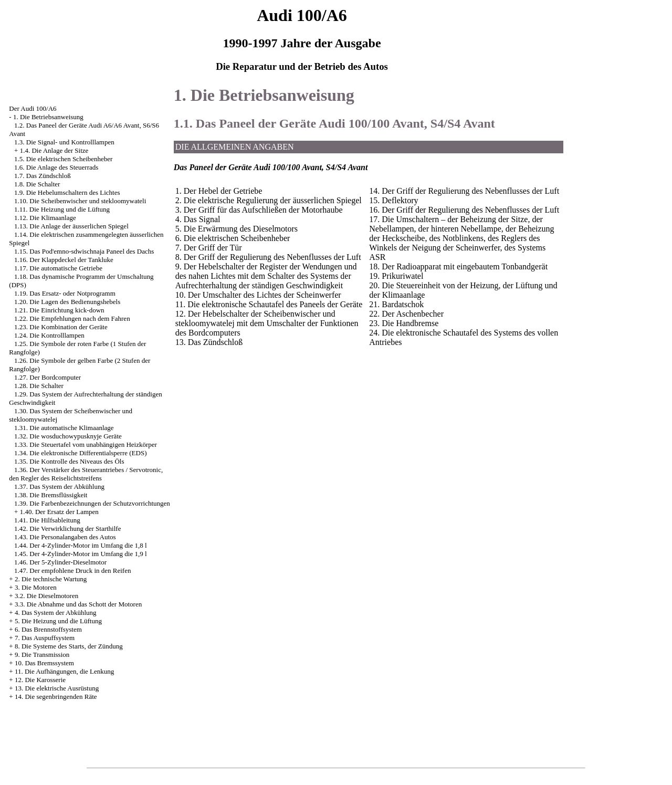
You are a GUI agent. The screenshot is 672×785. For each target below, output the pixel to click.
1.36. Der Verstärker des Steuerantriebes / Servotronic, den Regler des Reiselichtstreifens (86, 474)
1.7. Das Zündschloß (43, 176)
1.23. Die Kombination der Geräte (61, 327)
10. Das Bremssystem (44, 663)
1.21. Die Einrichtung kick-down (59, 310)
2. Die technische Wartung (51, 579)
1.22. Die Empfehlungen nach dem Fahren (72, 318)
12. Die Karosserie (40, 680)
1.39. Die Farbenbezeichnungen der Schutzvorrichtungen (92, 503)
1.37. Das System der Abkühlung (59, 486)
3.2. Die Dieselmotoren (46, 596)
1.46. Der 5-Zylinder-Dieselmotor (60, 562)
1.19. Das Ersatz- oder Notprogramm (65, 293)
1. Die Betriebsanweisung (48, 117)
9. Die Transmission (42, 655)
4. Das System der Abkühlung (56, 613)
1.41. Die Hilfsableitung (47, 520)
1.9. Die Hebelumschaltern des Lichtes (67, 192)
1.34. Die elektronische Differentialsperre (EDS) (80, 453)
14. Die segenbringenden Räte (56, 697)
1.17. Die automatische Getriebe (58, 268)
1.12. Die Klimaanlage (45, 218)
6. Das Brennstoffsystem (48, 629)
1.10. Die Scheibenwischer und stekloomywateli (80, 201)
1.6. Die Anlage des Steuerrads (56, 167)
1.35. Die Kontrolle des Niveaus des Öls (69, 461)
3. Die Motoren (36, 587)
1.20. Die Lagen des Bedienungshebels (67, 302)
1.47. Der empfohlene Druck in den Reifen (72, 571)
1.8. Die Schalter (37, 184)
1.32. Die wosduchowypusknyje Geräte (68, 436)
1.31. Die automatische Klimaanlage (64, 428)
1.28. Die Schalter (39, 386)
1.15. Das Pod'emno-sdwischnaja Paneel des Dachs (84, 251)
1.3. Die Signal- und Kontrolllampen (64, 142)
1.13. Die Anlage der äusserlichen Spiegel (71, 226)
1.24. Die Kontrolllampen (49, 335)
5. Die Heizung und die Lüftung (58, 621)
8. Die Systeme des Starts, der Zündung (69, 646)
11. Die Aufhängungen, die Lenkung (64, 671)
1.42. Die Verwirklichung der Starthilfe (67, 528)
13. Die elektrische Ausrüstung (57, 688)
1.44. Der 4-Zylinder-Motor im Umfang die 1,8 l (80, 545)
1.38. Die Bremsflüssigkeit (51, 495)
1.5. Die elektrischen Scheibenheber (63, 159)
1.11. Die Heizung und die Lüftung (62, 209)
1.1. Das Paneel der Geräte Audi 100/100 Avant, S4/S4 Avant (334, 123)
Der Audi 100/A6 (33, 108)
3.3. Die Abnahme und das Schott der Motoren (78, 604)
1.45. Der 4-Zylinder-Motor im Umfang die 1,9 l (80, 554)
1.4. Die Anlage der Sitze (54, 150)
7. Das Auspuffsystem (45, 638)
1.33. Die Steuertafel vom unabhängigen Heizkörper (86, 444)
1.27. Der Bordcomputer (48, 377)
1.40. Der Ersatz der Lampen (59, 512)
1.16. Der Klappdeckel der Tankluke (64, 260)
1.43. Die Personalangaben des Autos (65, 537)
